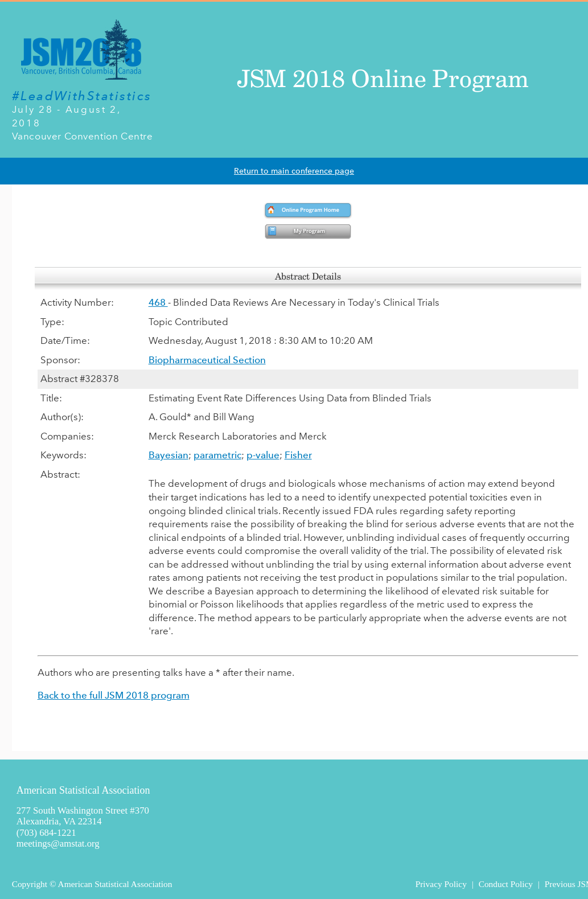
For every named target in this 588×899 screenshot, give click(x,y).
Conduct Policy (506, 884)
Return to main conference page (294, 171)
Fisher (298, 455)
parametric (217, 455)
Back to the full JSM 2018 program (114, 695)
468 (158, 302)
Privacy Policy (441, 884)
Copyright (30, 884)
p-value (263, 455)
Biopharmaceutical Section (207, 360)
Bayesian (168, 455)
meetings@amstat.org (58, 843)
